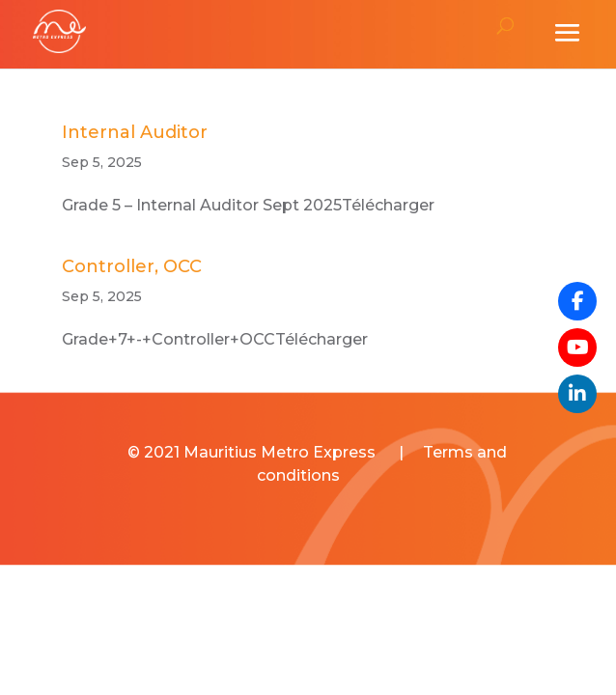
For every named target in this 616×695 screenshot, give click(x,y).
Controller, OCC (132, 266)
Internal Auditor (135, 132)
